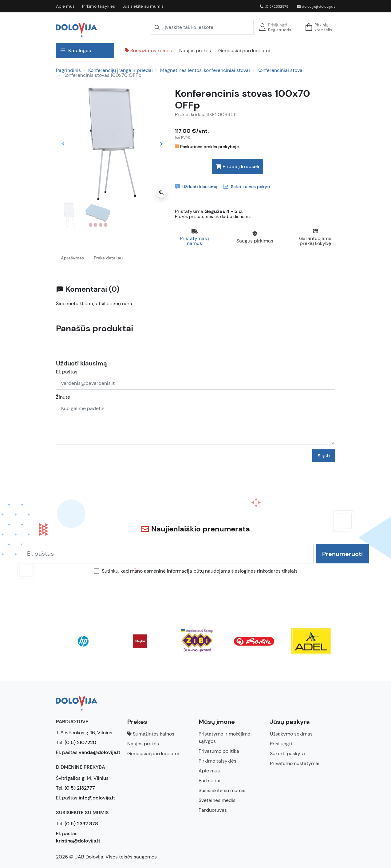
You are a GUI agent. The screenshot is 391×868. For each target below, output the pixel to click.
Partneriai (209, 781)
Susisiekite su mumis (143, 6)
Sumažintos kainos (148, 51)
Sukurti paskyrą (287, 754)
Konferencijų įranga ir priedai (120, 70)
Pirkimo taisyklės (99, 6)
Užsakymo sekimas (291, 734)
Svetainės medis (217, 800)
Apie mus (65, 6)
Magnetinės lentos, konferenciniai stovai (205, 70)
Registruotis (280, 30)
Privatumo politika (219, 751)
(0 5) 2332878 (274, 6)
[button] (321, 27)
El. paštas (67, 372)
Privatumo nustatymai (295, 763)
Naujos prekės (195, 51)
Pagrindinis (68, 70)
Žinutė (63, 397)
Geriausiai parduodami (244, 51)
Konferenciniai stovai (280, 70)
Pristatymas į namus (195, 241)
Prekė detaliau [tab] (108, 258)
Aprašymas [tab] (72, 258)
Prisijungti (277, 25)
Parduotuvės (213, 810)
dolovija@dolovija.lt (316, 6)
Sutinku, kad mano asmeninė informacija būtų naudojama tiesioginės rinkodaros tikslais (200, 571)
